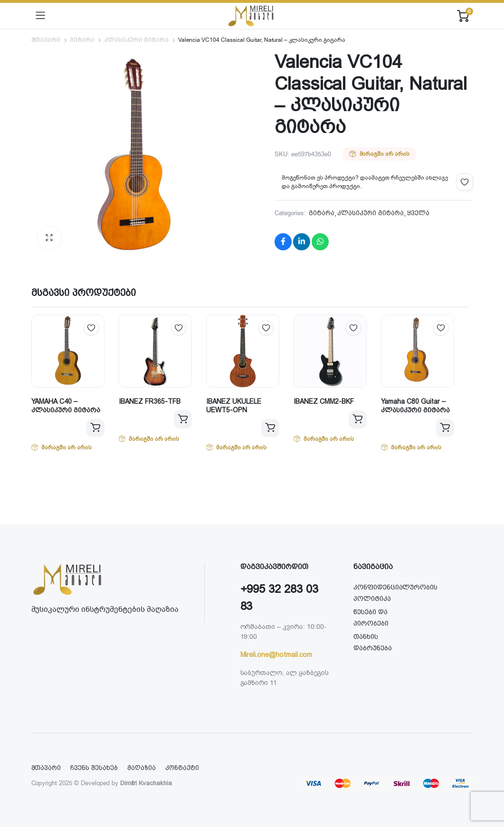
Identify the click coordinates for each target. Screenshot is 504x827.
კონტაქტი (182, 768)
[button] (49, 238)
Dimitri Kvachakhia (146, 783)
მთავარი (46, 40)
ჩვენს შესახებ (94, 768)
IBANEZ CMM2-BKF (324, 401)
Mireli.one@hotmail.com (276, 655)
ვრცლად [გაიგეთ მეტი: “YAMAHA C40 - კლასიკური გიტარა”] (95, 428)
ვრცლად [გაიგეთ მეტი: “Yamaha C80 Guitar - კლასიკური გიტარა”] (445, 428)
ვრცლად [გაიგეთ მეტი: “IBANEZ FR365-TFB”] (183, 419)
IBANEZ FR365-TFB (150, 401)
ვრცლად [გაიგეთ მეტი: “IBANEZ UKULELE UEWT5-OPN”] (270, 428)
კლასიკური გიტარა (136, 40)
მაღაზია (142, 768)
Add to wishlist (465, 182)
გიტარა (82, 40)
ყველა (418, 213)
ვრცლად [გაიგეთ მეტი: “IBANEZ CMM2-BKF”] (358, 419)
